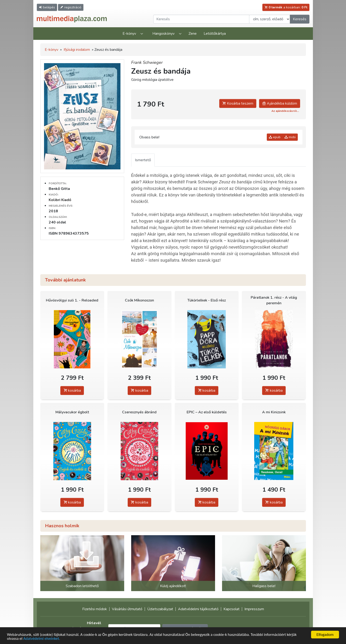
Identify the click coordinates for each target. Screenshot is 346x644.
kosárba (72, 391)
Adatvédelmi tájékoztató (198, 609)
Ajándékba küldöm (280, 103)
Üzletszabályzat (160, 609)
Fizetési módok (95, 609)
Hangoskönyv (163, 34)
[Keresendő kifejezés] (201, 19)
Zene (193, 34)
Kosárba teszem (238, 103)
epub (275, 137)
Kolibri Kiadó (60, 200)
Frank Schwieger (147, 62)
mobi (290, 137)
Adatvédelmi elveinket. (42, 639)
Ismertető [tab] (143, 160)
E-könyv (129, 34)
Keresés (300, 19)
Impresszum (254, 609)
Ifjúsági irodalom (77, 50)
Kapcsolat (231, 609)
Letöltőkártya (215, 34)
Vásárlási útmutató (127, 609)
